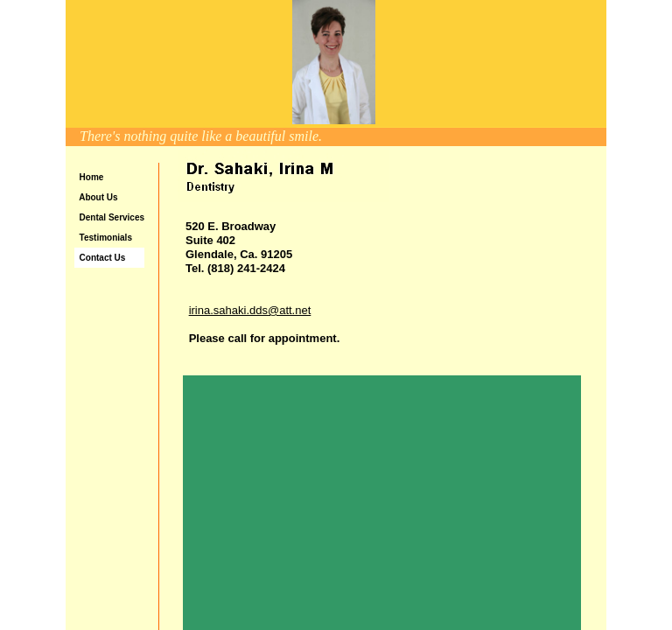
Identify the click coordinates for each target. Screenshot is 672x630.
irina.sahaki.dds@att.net (250, 310)
